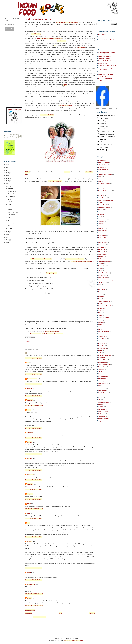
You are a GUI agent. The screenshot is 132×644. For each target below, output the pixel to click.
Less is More (101, 336)
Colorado (100, 264)
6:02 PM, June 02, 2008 (34, 374)
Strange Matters (102, 348)
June (9, 205)
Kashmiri (100, 397)
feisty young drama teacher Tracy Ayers (49, 39)
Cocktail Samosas (103, 63)
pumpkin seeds (102, 421)
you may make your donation (75, 259)
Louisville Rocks (103, 198)
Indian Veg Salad (103, 254)
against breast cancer (66, 105)
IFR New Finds (102, 275)
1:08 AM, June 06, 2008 (34, 568)
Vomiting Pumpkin (103, 419)
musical (30, 388)
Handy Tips (102, 139)
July (9, 202)
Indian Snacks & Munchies (107, 137)
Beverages (101, 214)
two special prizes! (52, 273)
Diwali (100, 177)
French (100, 372)
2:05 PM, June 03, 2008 (34, 518)
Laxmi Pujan (101, 334)
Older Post (92, 613)
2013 (8, 173)
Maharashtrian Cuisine (104, 207)
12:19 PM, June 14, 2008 (34, 594)
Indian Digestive (102, 381)
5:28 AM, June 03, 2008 (34, 480)
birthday (100, 303)
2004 (8, 240)
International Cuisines (105, 145)
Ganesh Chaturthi (103, 205)
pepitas (100, 353)
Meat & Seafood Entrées (106, 129)
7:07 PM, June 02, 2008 (34, 396)
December (11, 188)
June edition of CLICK (47, 115)
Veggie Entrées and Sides (105, 174)
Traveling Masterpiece (104, 261)
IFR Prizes (101, 322)
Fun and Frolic (102, 245)
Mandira (30, 598)
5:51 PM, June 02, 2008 (34, 358)
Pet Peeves (101, 210)
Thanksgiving (102, 416)
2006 (8, 234)
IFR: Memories (102, 252)
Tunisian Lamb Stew (103, 72)
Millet (99, 400)
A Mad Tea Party (36, 34)
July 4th (100, 329)
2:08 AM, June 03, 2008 (34, 428)
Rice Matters (101, 409)
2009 (8, 183)
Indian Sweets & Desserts (106, 134)
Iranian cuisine (102, 388)
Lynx (65, 85)
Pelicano (30, 541)
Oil (8, 207)
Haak (99, 374)
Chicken (100, 217)
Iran (99, 386)
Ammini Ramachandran (104, 193)
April (10, 220)
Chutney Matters (103, 219)
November (11, 191)
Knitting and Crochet (104, 238)
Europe (100, 268)
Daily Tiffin (101, 311)
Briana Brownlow (36, 334)
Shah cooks (31, 475)
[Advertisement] (12, 68)
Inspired (100, 325)
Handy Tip (101, 188)
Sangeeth (30, 494)
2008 (8, 186)
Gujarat (100, 320)
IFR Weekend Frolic (103, 179)
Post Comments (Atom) (39, 617)
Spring (100, 299)
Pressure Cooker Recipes (105, 191)
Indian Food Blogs (103, 278)
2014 (8, 170)
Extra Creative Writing (104, 365)
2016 (8, 165)
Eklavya (100, 313)
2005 (8, 237)
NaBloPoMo (101, 167)
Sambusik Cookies (103, 412)
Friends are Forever (103, 318)
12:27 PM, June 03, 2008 (34, 509)
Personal (100, 292)
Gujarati (100, 271)
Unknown (30, 400)
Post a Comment (30, 610)
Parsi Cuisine (102, 289)
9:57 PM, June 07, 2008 (34, 580)
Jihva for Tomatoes (103, 393)
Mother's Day (102, 256)
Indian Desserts (102, 231)
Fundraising (58, 334)
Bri (55, 45)
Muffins (100, 404)
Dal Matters (101, 202)
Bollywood (101, 308)
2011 (8, 178)
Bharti (29, 572)
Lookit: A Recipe (102, 339)
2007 (8, 232)
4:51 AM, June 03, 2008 (34, 454)
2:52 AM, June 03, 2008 (34, 438)
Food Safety (101, 369)
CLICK (28, 172)
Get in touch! (102, 37)
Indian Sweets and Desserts (106, 200)
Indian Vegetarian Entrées (106, 131)
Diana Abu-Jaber (103, 362)
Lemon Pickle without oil (105, 56)
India (99, 181)
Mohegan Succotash (104, 402)
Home (60, 613)
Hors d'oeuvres (103, 118)
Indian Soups (103, 121)
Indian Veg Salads (104, 126)
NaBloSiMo (101, 407)
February (11, 226)
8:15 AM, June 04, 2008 (34, 537)
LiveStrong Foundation (55, 181)
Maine (100, 285)
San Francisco (102, 414)
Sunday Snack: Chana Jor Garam (107, 66)
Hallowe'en (101, 195)
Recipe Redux (102, 296)
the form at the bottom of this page (81, 261)
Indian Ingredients (103, 383)
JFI (99, 327)
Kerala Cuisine (102, 235)
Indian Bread (101, 228)
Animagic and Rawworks (105, 306)
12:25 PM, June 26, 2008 (34, 606)
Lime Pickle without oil (104, 59)
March (10, 223)
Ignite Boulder (102, 379)
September (11, 196)
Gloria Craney (62, 41)
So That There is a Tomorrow (38, 19)
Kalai (29, 513)
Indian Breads (103, 124)
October (10, 194)
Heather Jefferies (32, 379)
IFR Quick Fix (102, 249)
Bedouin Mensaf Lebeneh (105, 355)
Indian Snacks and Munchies (106, 186)
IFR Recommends (103, 376)
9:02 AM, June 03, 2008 (34, 499)
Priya (29, 523)
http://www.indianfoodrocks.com (73, 640)
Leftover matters (103, 282)
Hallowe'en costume (103, 273)
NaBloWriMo (101, 160)
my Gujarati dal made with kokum (67, 22)
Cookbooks (101, 221)
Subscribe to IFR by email (12, 20)
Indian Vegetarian (103, 165)
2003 (8, 243)
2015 (8, 167)
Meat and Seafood (103, 170)
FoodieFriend (31, 584)
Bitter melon (101, 357)
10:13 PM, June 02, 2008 (34, 406)
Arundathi (30, 433)
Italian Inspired (102, 390)
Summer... (10, 210)
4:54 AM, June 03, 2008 (34, 470)
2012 (8, 175)
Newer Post (29, 613)
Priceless (100, 294)
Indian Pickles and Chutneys (107, 116)
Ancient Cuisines (104, 147)
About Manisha (102, 35)
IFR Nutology (103, 150)
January (10, 228)
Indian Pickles (102, 233)
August (10, 199)
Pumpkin (100, 341)
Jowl (99, 395)
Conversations (102, 266)
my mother (82, 48)
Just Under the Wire (103, 332)
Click (44, 334)
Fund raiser (50, 334)
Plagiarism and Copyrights (105, 259)
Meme (100, 287)
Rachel (29, 410)
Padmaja (30, 442)
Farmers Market (102, 367)
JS (28, 363)
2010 (8, 181)
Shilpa (29, 504)
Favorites (101, 315)
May (9, 218)
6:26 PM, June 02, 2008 (34, 384)
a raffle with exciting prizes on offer (41, 259)
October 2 (101, 240)
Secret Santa (101, 346)
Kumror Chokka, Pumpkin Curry (107, 61)
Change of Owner (103, 360)
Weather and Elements (104, 301)
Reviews (101, 142)
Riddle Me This (102, 343)
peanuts (100, 350)
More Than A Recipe (103, 162)
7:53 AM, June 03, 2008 (34, 489)
